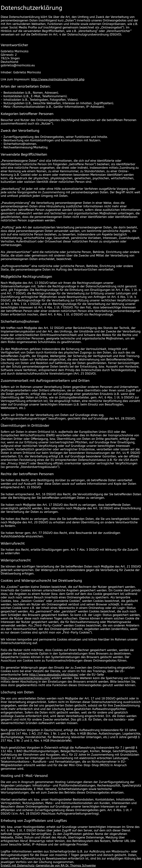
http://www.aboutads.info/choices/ (54, 675)
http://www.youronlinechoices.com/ (26, 678)
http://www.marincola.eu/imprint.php (58, 79)
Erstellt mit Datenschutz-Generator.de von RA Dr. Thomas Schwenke (48, 866)
